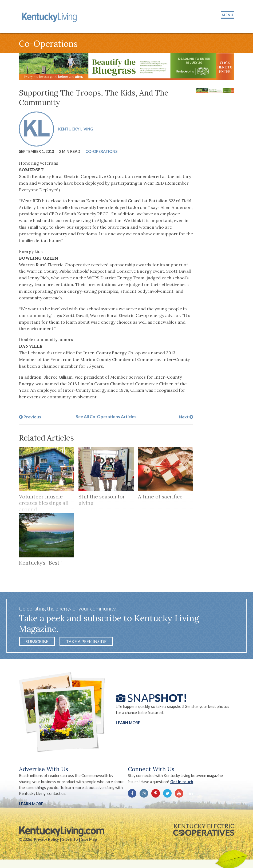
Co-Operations (101, 151)
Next (186, 416)
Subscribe (37, 641)
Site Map (89, 839)
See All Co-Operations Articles (106, 416)
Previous (30, 416)
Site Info (70, 839)
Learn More (128, 723)
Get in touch (182, 782)
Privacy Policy (46, 839)
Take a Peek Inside (86, 641)
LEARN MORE (31, 804)
